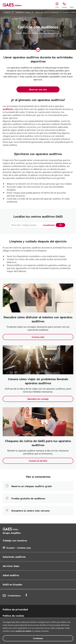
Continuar (38, 638)
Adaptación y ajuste (24, 12)
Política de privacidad (15, 609)
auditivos (8, 109)
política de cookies (24, 631)
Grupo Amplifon (12, 533)
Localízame (49, 225)
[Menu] (72, 5)
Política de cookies (13, 616)
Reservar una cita (38, 89)
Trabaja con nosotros (15, 540)
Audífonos (8, 12)
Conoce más (38, 337)
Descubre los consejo (38, 399)
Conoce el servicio (38, 461)
